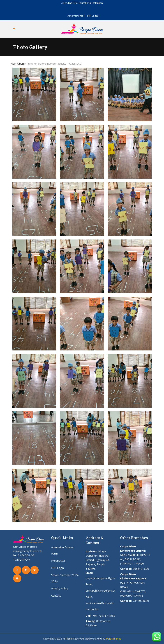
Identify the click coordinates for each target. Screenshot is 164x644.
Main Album (18, 64)
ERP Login (57, 568)
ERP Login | (93, 16)
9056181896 (141, 569)
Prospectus (58, 561)
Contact (56, 595)
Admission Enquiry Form (62, 550)
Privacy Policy (60, 588)
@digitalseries (113, 639)
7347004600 (141, 601)
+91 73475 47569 (104, 616)
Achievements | (76, 16)
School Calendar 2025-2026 (65, 578)
